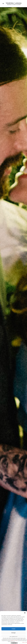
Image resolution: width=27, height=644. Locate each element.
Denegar (14, 633)
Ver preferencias (13, 637)
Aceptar (14, 629)
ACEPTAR (14, 643)
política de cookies (14, 641)
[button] (25, 613)
